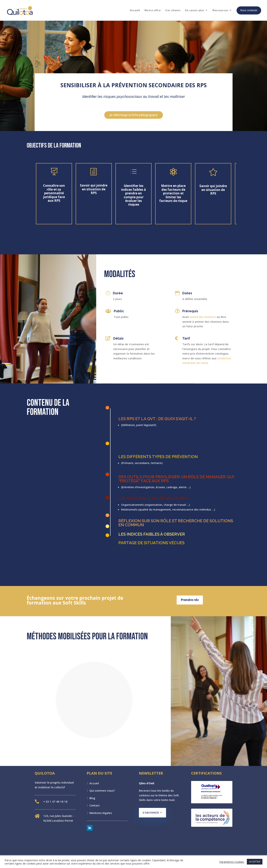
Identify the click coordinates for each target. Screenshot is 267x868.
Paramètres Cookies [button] (232, 862)
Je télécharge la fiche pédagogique (134, 115)
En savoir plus (195, 10)
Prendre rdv (190, 600)
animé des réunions (203, 317)
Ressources (220, 10)
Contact (95, 805)
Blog (92, 798)
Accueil (135, 10)
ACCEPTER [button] (255, 862)
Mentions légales (101, 813)
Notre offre (153, 10)
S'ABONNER (152, 813)
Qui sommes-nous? (102, 790)
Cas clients (173, 10)
